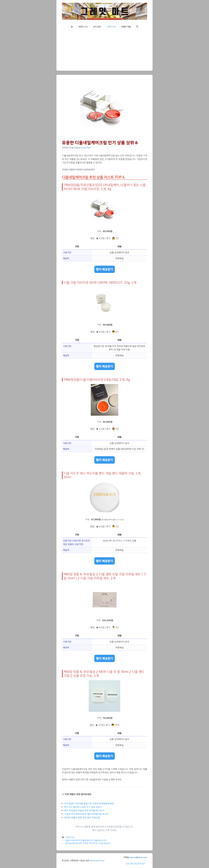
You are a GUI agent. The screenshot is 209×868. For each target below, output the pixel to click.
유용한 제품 (126, 27)
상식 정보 (97, 27)
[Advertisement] (104, 51)
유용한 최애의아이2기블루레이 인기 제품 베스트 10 (86, 840)
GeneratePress (97, 861)
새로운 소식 (83, 27)
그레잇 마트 (111, 27)
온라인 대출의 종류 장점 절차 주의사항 (82, 818)
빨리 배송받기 (105, 269)
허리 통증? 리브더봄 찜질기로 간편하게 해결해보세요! (89, 804)
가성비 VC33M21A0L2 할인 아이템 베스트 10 (86, 814)
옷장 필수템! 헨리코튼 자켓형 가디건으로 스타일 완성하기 (88, 843)
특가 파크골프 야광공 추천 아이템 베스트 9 (84, 811)
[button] (137, 27)
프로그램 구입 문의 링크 (135, 864)
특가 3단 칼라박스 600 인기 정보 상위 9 (83, 807)
